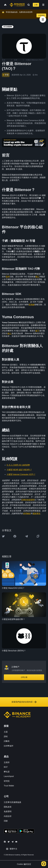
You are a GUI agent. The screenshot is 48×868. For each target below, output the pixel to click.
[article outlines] (43, 19)
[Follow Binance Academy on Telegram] (12, 842)
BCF (6, 767)
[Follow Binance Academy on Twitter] (9, 842)
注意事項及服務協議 (12, 802)
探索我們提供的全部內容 (24, 702)
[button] (43, 5)
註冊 (36, 5)
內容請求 (8, 816)
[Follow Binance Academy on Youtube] (16, 842)
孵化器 (7, 772)
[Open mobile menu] (43, 5)
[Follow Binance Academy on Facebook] (5, 842)
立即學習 (41, 15)
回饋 (6, 821)
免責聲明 (8, 811)
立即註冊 (24, 677)
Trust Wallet (9, 786)
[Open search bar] (28, 5)
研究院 (7, 781)
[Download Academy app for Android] (26, 832)
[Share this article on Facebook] (15, 536)
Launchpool (9, 776)
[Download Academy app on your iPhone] (11, 832)
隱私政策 (8, 807)
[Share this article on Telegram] (26, 536)
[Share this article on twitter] (3, 536)
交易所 (7, 762)
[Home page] (17, 5)
